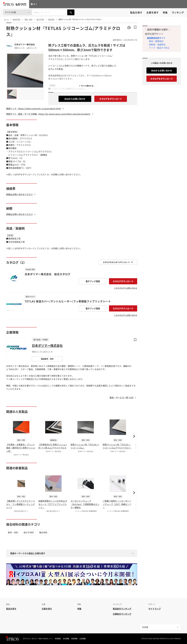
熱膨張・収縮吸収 (157, 44)
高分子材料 (29, 532)
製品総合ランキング (122, 609)
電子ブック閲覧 (93, 281)
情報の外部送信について (46, 639)
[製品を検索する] (71, 12)
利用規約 (58, 639)
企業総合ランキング (122, 614)
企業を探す (153, 12)
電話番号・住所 (47, 359)
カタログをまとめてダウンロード (118, 262)
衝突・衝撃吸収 (156, 41)
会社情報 (66, 639)
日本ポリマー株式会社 (25, 44)
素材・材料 (13, 532)
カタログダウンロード (123, 281)
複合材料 (43, 532)
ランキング (178, 12)
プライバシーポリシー (30, 639)
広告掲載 (83, 639)
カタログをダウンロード (111, 99)
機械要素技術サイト (156, 38)
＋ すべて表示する (86, 86)
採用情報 (74, 639)
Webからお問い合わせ (75, 99)
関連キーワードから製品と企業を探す (28, 553)
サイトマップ (155, 609)
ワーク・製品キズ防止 (159, 48)
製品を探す (136, 12)
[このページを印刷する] (129, 28)
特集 (165, 12)
